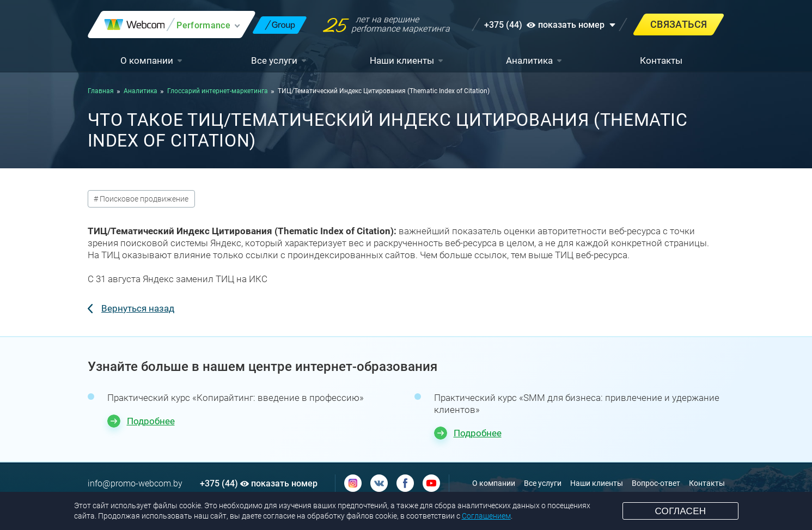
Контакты (661, 60)
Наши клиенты (402, 60)
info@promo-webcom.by (135, 483)
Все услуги (274, 60)
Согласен (680, 511)
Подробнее (151, 421)
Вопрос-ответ (656, 483)
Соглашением (486, 516)
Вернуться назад (138, 308)
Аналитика (529, 60)
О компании (147, 60)
